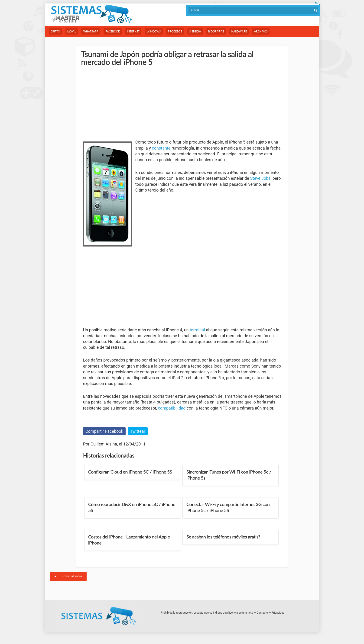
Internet (133, 32)
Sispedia (195, 32)
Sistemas (91, 14)
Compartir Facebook (104, 431)
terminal (197, 330)
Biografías (216, 32)
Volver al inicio (68, 576)
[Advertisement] (118, 103)
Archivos (261, 32)
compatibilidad (172, 408)
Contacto (262, 613)
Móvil (72, 32)
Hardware (239, 32)
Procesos (175, 32)
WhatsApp (91, 32)
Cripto (55, 32)
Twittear (138, 431)
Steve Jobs (260, 178)
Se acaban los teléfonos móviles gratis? (223, 537)
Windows (154, 32)
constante (161, 148)
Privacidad (278, 613)
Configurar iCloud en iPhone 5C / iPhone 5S (130, 472)
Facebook (113, 32)
